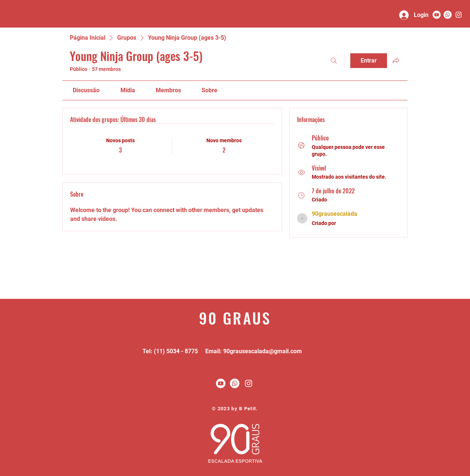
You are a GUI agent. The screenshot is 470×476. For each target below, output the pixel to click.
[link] (86, 90)
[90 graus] (459, 15)
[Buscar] (334, 61)
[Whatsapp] (448, 15)
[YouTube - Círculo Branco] (437, 15)
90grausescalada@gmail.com (263, 351)
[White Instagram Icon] (249, 383)
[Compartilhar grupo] (396, 60)
